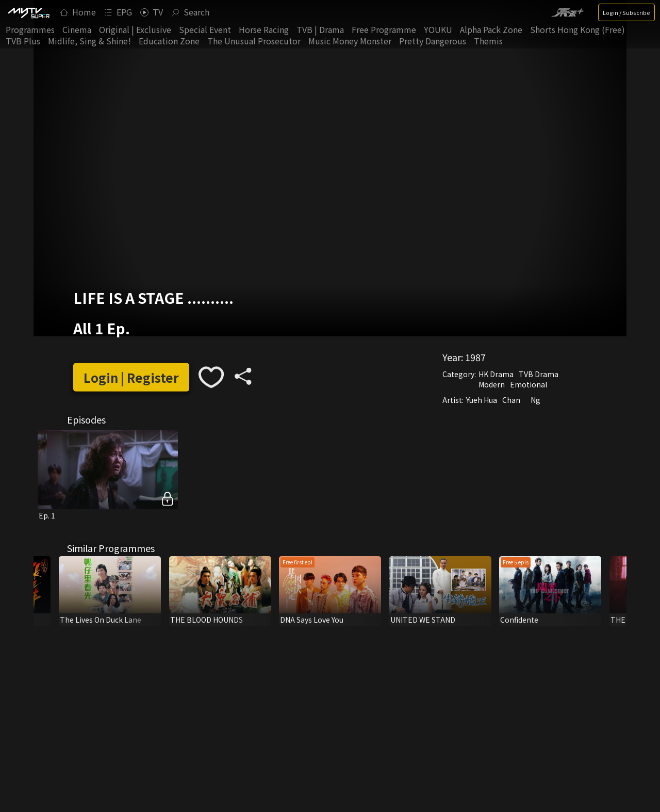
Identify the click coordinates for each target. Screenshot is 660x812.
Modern (492, 384)
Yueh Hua (482, 400)
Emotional (529, 384)
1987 (475, 357)
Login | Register (131, 377)
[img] (28, 12)
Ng (535, 400)
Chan (511, 400)
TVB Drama (539, 374)
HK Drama (496, 374)
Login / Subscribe (626, 12)
